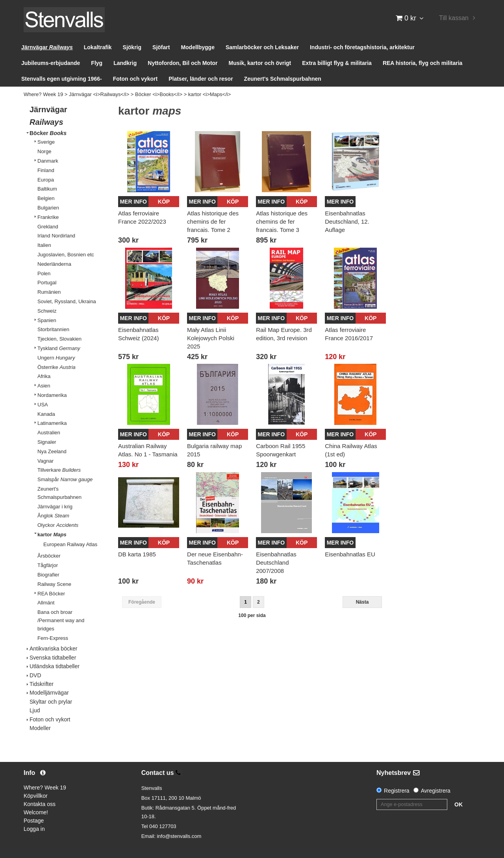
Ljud (35, 710)
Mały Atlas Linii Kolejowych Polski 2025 (211, 338)
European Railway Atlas (70, 544)
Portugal (47, 283)
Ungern (56, 358)
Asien (44, 386)
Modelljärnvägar (49, 693)
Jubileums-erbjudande (51, 63)
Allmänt (46, 603)
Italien (44, 245)
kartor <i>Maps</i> (209, 94)
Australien (49, 433)
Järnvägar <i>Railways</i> (99, 94)
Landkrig (125, 63)
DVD (35, 675)
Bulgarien (48, 208)
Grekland (48, 227)
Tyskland (59, 348)
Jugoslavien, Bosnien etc (66, 255)
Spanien (47, 320)
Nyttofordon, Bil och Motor (183, 63)
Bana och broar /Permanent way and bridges (61, 620)
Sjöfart (161, 47)
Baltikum (47, 189)
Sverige (46, 142)
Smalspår (65, 479)
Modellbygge (198, 47)
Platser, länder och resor (201, 79)
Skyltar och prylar (51, 702)
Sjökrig (132, 47)
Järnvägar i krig (55, 507)
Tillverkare (59, 470)
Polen (44, 273)
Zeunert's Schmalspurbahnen (283, 79)
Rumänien (49, 292)
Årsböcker (49, 556)
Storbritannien (53, 329)
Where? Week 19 (43, 94)
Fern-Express (53, 638)
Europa (46, 180)
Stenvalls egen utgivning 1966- (62, 79)
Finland (46, 170)
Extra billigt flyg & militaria (337, 63)
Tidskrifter (42, 684)
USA (43, 405)
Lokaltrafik (98, 47)
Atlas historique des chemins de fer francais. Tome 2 (213, 221)
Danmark (48, 161)
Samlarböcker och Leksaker (262, 47)
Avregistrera (436, 791)
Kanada (46, 414)
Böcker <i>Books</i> (159, 94)
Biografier (48, 575)
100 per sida (252, 615)
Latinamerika (52, 423)
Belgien (46, 198)
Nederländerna (54, 264)
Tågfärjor (48, 565)
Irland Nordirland (56, 236)
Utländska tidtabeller (55, 666)
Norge (44, 151)
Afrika (44, 376)
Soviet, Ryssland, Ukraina (67, 301)
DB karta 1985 (137, 554)
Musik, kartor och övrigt (260, 63)
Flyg (97, 63)
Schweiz (47, 311)
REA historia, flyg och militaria (423, 63)
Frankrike (48, 217)
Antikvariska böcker (53, 649)
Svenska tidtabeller (53, 658)
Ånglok (53, 516)
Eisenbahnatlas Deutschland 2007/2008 (276, 562)
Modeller (40, 728)
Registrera (397, 791)
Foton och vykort (135, 79)
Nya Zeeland (52, 451)
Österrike (57, 367)
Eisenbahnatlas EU (350, 554)
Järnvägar (47, 47)
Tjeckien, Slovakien (59, 339)
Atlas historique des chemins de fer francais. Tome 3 (282, 221)
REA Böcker (51, 594)
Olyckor (58, 525)
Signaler (47, 442)
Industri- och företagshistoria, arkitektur (362, 47)
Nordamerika (52, 395)
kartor (52, 535)
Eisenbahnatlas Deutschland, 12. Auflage (347, 221)
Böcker (48, 133)
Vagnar (45, 461)
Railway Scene (54, 584)
